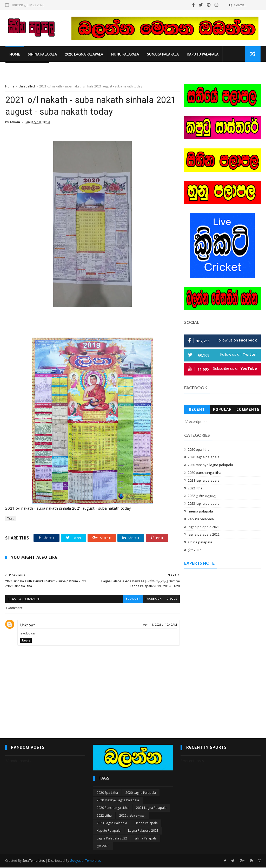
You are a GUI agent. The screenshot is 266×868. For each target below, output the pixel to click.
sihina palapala (42, 54)
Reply (26, 641)
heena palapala (200, 511)
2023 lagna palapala (204, 504)
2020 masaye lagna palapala (210, 465)
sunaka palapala (163, 54)
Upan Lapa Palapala (27, 70)
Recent (197, 410)
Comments (248, 410)
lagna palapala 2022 (204, 535)
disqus (169, 600)
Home (14, 54)
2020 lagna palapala (84, 54)
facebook (150, 600)
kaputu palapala (202, 54)
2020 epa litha (199, 450)
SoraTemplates (34, 861)
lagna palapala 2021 (204, 527)
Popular (222, 410)
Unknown (28, 626)
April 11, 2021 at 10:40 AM (157, 625)
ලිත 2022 (194, 550)
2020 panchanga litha (205, 473)
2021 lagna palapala (204, 481)
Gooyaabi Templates (85, 861)
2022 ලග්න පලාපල (202, 496)
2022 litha (195, 488)
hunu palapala (125, 54)
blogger (130, 600)
